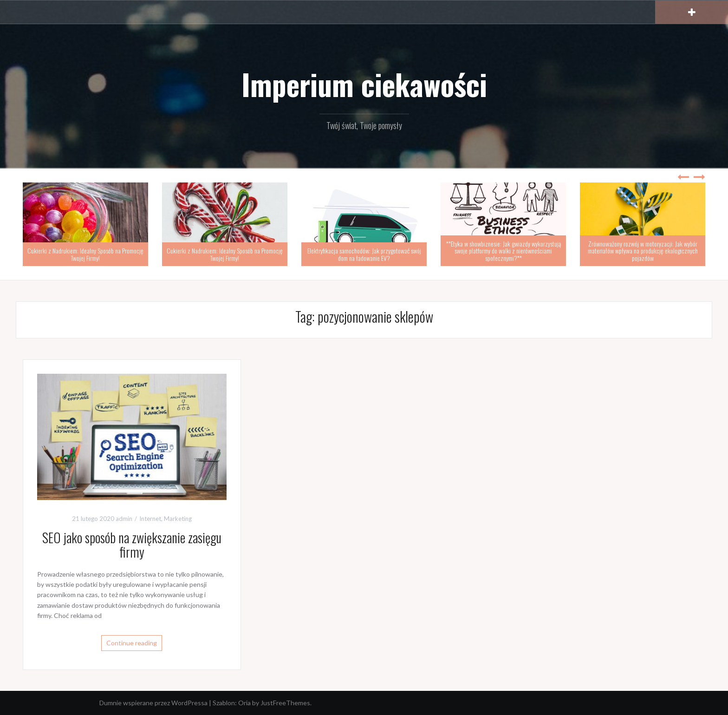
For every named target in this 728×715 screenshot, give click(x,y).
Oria (244, 703)
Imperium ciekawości (364, 84)
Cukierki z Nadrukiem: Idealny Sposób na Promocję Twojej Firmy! (85, 254)
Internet (150, 519)
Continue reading (132, 643)
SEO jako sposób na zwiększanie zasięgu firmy (132, 545)
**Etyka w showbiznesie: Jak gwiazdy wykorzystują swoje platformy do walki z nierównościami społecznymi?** (504, 251)
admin (124, 519)
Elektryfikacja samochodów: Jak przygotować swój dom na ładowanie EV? (364, 254)
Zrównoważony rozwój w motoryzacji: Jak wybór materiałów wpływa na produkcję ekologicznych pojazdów (643, 251)
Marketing (178, 519)
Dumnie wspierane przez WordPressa (153, 703)
